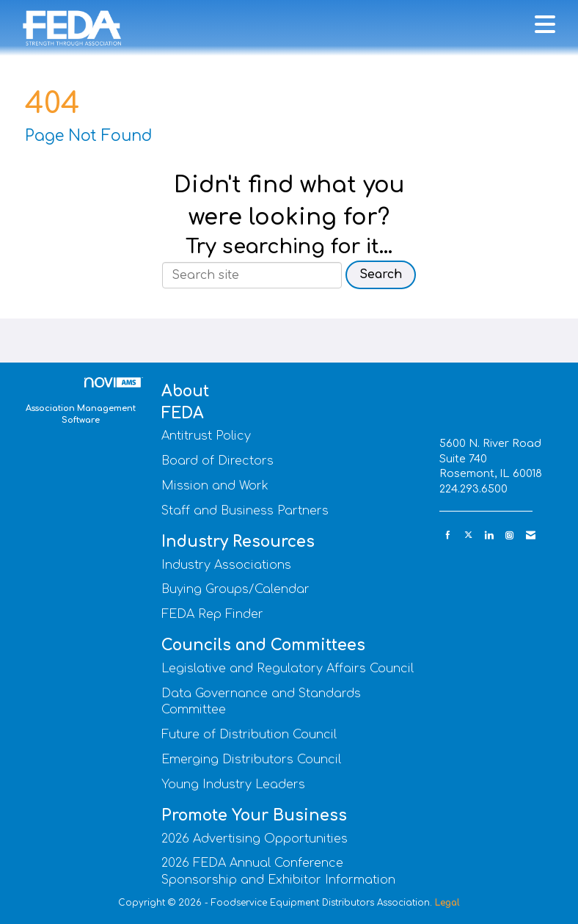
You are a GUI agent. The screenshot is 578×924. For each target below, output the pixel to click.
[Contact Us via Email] (531, 535)
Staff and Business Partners (245, 511)
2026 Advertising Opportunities (255, 839)
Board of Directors (217, 461)
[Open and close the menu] (348, 26)
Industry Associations (226, 565)
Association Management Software (83, 401)
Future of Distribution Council (249, 735)
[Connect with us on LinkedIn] (489, 535)
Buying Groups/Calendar (235, 589)
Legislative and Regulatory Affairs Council (288, 669)
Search (381, 274)
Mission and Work (215, 486)
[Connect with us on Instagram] (509, 535)
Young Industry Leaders (233, 785)
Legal (447, 903)
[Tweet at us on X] (468, 535)
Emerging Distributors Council (251, 760)
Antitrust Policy (206, 436)
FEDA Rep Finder (212, 614)
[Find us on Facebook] (448, 535)
